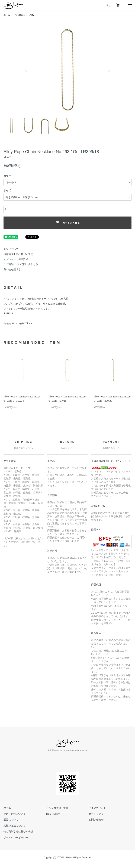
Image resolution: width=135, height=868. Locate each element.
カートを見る (96, 814)
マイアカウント (97, 808)
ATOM (57, 814)
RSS (49, 814)
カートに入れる (68, 223)
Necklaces (20, 15)
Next (109, 70)
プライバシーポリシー (16, 838)
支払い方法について (15, 826)
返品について (11, 249)
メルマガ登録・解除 (57, 808)
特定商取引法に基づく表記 (18, 254)
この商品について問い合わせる (21, 264)
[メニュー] (130, 5)
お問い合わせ (96, 820)
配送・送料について (15, 814)
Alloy (32, 15)
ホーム (7, 15)
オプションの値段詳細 (16, 259)
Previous (26, 70)
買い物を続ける (12, 269)
